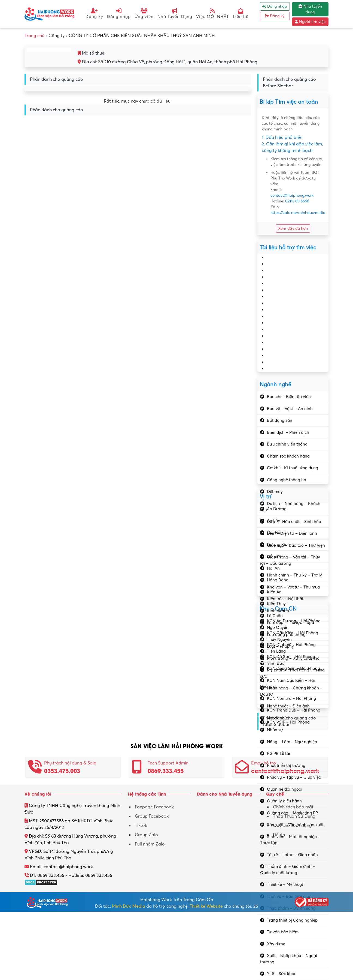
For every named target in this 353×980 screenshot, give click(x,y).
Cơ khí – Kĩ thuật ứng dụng (293, 468)
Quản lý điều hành (284, 801)
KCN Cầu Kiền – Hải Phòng (293, 633)
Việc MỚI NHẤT (213, 14)
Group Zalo (146, 835)
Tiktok (141, 826)
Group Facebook (152, 816)
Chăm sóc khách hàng (288, 456)
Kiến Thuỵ (276, 604)
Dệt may (275, 492)
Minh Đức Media (129, 906)
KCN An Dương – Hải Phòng (294, 621)
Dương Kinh (279, 545)
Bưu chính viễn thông (287, 444)
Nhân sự (275, 730)
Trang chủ (34, 36)
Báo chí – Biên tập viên (289, 397)
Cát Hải (274, 533)
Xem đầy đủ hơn (293, 228)
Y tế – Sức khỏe (282, 974)
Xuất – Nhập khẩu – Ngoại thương (289, 959)
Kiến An (274, 592)
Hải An (273, 568)
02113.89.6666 (297, 201)
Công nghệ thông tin (287, 480)
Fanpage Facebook (154, 807)
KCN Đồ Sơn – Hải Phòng (291, 657)
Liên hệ (241, 14)
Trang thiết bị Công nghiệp (292, 920)
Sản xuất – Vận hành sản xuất (295, 825)
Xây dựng (276, 944)
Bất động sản (280, 420)
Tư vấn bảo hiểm (283, 932)
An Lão (274, 521)
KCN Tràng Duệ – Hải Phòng (294, 710)
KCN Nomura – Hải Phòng (291, 698)
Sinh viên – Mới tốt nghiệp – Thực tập (290, 840)
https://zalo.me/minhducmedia (298, 213)
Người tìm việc (310, 22)
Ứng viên (144, 14)
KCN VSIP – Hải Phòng (288, 722)
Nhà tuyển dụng (310, 9)
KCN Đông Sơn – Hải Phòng (293, 668)
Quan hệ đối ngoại (285, 789)
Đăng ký (94, 14)
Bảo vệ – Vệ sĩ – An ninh (290, 409)
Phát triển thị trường (286, 766)
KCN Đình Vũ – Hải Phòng (291, 645)
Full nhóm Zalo (150, 844)
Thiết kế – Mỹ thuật (285, 885)
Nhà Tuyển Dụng (175, 14)
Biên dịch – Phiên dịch (288, 432)
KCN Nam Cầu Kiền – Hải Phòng (287, 684)
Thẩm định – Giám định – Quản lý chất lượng (288, 870)
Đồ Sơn (274, 556)
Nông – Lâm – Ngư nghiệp (292, 742)
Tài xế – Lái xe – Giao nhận (292, 855)
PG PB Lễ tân (279, 754)
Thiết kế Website (206, 906)
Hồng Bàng (278, 580)
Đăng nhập (119, 14)
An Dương (277, 509)
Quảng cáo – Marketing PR (293, 813)
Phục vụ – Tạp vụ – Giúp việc (294, 777)
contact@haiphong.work (292, 195)
